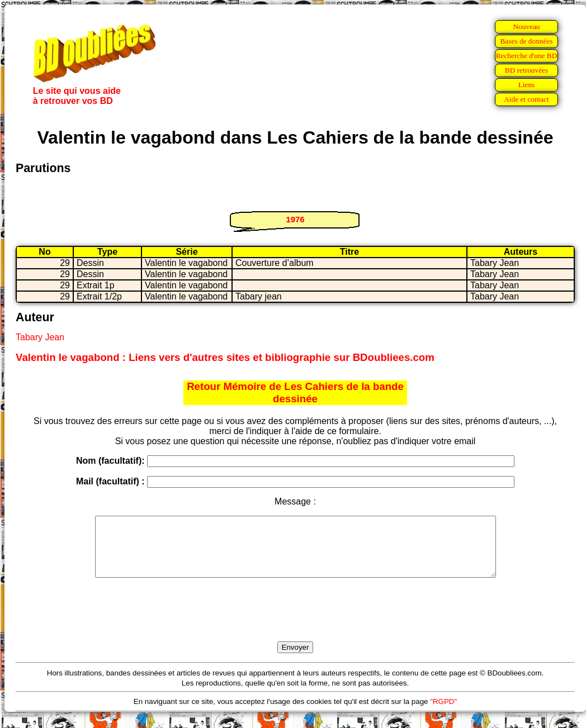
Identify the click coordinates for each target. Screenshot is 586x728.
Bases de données (526, 41)
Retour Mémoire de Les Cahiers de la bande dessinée (295, 392)
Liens (527, 85)
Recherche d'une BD (527, 56)
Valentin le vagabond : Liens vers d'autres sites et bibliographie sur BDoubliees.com (225, 357)
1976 (295, 219)
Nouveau (526, 27)
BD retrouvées (526, 70)
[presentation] (295, 622)
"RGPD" (443, 713)
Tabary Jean (40, 337)
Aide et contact (526, 99)
